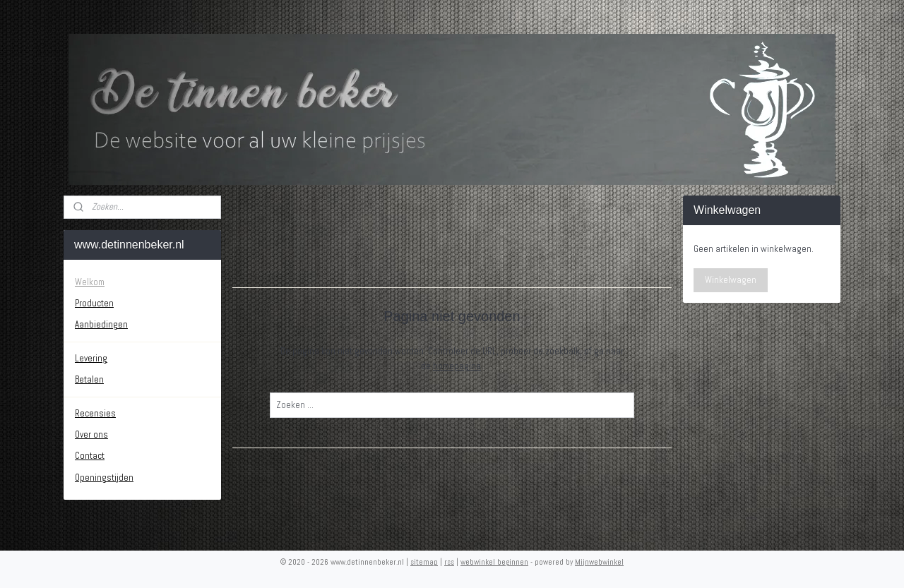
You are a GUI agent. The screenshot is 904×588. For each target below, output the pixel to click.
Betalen (89, 379)
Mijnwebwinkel (599, 562)
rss (449, 562)
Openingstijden (104, 478)
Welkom (90, 282)
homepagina (457, 366)
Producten (94, 303)
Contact (90, 456)
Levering (91, 358)
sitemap (424, 562)
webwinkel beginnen (494, 562)
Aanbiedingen (101, 324)
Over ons (91, 434)
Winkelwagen (731, 280)
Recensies (95, 413)
